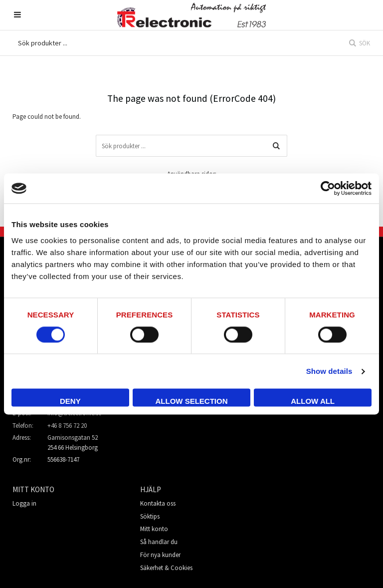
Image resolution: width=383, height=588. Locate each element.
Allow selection (191, 402)
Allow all (313, 402)
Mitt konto (154, 529)
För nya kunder (160, 555)
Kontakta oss (158, 503)
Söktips (150, 516)
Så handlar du (159, 542)
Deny (70, 402)
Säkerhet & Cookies (166, 568)
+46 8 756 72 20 (67, 426)
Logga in (24, 503)
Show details (329, 371)
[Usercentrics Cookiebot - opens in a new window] (328, 188)
